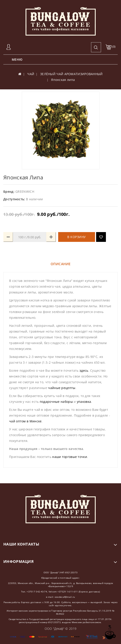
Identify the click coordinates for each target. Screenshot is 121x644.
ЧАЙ (31, 74)
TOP (110, 632)
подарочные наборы (56, 402)
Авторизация (9, 47)
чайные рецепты (62, 388)
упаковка (84, 402)
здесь (84, 370)
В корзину (77, 237)
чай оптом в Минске (25, 421)
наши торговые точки (70, 457)
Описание (61, 264)
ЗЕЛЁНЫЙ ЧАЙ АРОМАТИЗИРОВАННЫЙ (71, 74)
